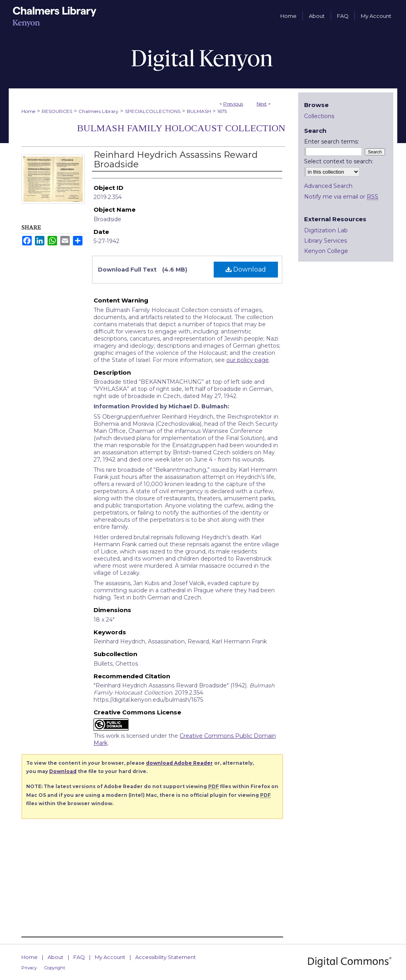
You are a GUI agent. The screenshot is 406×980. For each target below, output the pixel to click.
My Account (110, 957)
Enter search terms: (331, 142)
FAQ (79, 957)
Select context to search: (339, 161)
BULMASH (199, 111)
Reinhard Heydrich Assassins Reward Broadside (176, 160)
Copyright (55, 968)
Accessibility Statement (166, 957)
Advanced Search (328, 186)
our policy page (248, 360)
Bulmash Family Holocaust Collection (181, 128)
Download (246, 269)
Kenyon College (326, 251)
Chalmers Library (99, 111)
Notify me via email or (341, 197)
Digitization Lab (326, 230)
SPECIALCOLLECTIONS (153, 111)
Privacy (29, 968)
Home (28, 111)
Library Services (326, 241)
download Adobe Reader (179, 763)
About (56, 957)
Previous (233, 104)
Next (262, 104)
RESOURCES (57, 111)
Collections (319, 116)
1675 (222, 111)
